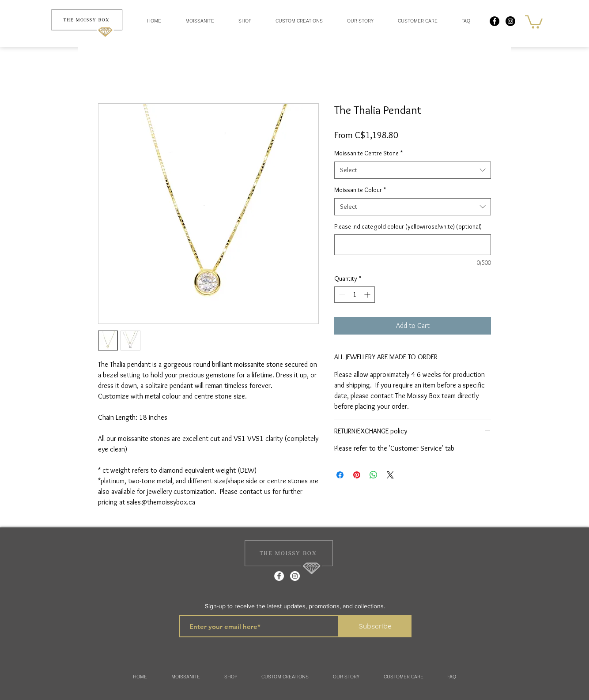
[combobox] (413, 170)
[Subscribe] (375, 626)
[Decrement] (341, 295)
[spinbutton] (355, 295)
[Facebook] (279, 576)
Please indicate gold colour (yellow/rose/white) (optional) (408, 226)
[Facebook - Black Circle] (495, 21)
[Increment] (368, 295)
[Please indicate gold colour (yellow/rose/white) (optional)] (413, 245)
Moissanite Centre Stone (368, 153)
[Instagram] (295, 576)
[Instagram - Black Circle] (510, 21)
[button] (245, 21)
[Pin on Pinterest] (357, 475)
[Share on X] (390, 475)
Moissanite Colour (360, 190)
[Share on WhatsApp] (374, 475)
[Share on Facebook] (340, 475)
